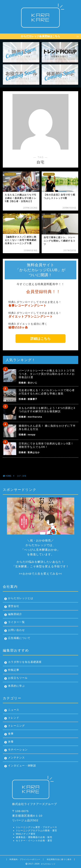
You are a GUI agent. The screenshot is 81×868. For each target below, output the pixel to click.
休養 (11, 742)
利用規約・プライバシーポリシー (25, 859)
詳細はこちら (40, 339)
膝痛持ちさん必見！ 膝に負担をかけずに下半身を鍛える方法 (47, 427)
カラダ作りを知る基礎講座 (25, 662)
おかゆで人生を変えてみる (40, 574)
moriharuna (35, 417)
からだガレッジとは (21, 598)
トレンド (14, 718)
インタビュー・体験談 (22, 766)
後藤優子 (32, 399)
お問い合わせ (16, 630)
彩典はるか (34, 452)
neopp (31, 435)
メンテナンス (16, 758)
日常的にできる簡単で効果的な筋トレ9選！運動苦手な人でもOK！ (46, 445)
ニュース (14, 710)
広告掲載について (19, 638)
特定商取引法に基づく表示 (59, 859)
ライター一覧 (16, 622)
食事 (11, 734)
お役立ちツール (18, 678)
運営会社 (14, 606)
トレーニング (16, 726)
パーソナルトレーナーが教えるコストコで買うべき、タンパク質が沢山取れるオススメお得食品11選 (47, 374)
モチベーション (18, 750)
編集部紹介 (15, 614)
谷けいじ (32, 383)
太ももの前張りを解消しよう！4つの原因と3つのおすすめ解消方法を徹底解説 (47, 410)
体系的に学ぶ (16, 686)
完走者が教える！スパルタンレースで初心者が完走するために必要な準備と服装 (47, 392)
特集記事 (14, 670)
